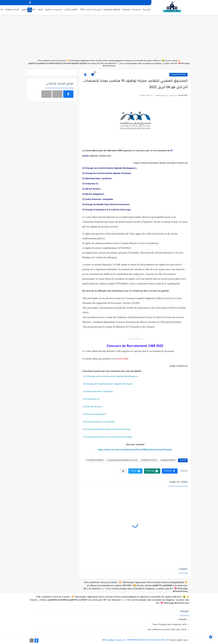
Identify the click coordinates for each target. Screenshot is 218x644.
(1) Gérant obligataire (95, 415)
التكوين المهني (28, 10)
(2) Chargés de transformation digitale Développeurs (111, 377)
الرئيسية (147, 10)
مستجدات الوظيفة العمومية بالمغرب (122, 460)
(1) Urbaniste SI (91, 399)
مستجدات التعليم (54, 10)
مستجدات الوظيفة (132, 10)
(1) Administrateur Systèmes (98, 392)
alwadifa (183, 619)
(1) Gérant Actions (93, 407)
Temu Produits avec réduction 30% (170, 624)
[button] (170, 471)
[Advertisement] (109, 39)
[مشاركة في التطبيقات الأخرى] (123, 471)
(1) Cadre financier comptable (99, 422)
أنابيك (40, 10)
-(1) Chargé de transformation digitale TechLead (107, 384)
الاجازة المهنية (12, 10)
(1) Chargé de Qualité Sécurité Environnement (107, 430)
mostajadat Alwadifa (95, 460)
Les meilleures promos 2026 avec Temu (167, 629)
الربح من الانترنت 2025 (91, 10)
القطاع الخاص (71, 10)
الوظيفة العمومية (112, 10)
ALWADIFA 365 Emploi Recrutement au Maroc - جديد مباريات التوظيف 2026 (134, 640)
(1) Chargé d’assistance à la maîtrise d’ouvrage (108, 437)
